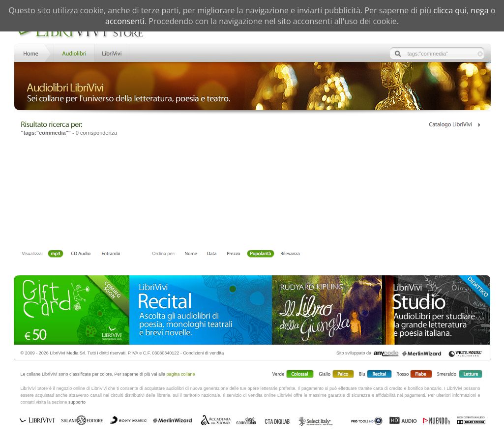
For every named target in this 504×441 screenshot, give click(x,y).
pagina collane (181, 374)
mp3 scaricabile (56, 254)
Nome (191, 254)
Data (212, 254)
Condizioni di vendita (203, 353)
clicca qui (450, 10)
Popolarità (260, 254)
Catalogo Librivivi (454, 125)
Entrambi (111, 254)
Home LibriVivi (33, 52)
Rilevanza (290, 254)
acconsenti (125, 21)
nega (479, 10)
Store (74, 52)
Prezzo (233, 254)
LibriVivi (112, 52)
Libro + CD (81, 254)
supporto (77, 402)
